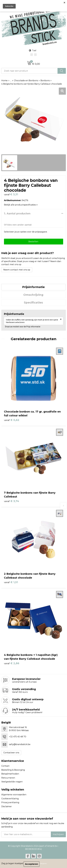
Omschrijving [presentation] (33, 295)
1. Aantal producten (17, 213)
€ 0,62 (12, 420)
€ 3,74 (11, 501)
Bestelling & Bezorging (13, 770)
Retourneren (8, 778)
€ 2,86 (12, 663)
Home (4, 81)
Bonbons (45, 81)
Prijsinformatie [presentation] (33, 287)
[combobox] (29, 71)
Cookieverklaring (10, 799)
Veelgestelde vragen (12, 782)
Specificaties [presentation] (33, 303)
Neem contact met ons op (17, 270)
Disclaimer (7, 806)
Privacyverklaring (10, 802)
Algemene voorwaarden (14, 795)
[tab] (33, 287)
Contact (5, 766)
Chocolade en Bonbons (26, 81)
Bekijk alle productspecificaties (21, 205)
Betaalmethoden (10, 774)
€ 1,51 (11, 582)
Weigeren (43, 863)
